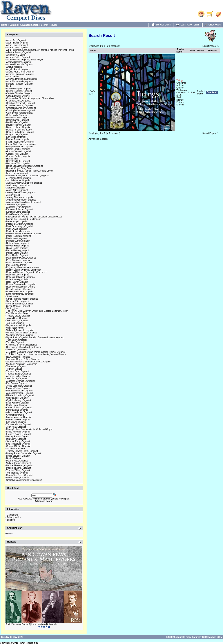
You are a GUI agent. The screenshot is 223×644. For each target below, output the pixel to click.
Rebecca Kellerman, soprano (21, 277)
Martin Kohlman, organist (19, 236)
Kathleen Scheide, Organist (20, 209)
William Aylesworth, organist (20, 330)
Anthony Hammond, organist (20, 74)
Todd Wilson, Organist (17, 321)
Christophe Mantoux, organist (21, 110)
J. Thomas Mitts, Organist (19, 178)
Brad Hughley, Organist (18, 403)
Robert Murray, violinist (18, 279)
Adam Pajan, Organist (17, 45)
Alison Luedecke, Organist (19, 412)
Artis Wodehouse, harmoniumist (22, 79)
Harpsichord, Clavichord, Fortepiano (24, 347)
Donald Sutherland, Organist (20, 132)
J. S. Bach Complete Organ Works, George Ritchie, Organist (36, 352)
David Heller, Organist (17, 122)
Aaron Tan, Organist (16, 40)
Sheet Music (12, 296)
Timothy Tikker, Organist (18, 470)
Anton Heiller (13, 77)
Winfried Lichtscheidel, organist (22, 333)
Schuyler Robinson (16, 449)
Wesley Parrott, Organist (18, 437)
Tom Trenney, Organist (17, 473)
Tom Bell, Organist (15, 323)
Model (93, 51)
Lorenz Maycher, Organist (19, 417)
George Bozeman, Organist (20, 147)
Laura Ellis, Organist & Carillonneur (24, 219)
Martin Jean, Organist (17, 405)
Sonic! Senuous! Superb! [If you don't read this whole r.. (33, 624)
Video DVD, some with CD (19, 350)
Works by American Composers (22, 364)
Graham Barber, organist (18, 156)
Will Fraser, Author (15, 328)
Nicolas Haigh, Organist (18, 246)
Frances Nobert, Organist (19, 434)
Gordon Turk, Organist (17, 154)
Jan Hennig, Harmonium (18, 185)
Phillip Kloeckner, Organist (19, 263)
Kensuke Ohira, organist (18, 212)
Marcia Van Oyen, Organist (20, 475)
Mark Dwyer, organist (17, 229)
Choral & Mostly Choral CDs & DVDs (24, 480)
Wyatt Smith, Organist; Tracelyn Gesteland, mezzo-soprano (35, 337)
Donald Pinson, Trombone (19, 130)
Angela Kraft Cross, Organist (20, 72)
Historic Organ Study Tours (19, 168)
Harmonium (12, 159)
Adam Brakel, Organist (17, 43)
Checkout (212, 25)
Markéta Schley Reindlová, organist (24, 234)
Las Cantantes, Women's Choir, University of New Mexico (34, 217)
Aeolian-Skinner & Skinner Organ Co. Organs (28, 362)
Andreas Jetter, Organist (18, 57)
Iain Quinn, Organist (16, 439)
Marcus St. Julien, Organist (20, 224)
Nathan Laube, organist (18, 243)
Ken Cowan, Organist (17, 383)
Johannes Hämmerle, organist (21, 200)
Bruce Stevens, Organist (18, 456)
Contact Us (12, 515)
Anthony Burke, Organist (18, 376)
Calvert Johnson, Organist (19, 408)
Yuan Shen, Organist (16, 340)
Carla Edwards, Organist (18, 96)
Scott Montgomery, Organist (20, 294)
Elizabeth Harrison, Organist (20, 395)
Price (192, 51)
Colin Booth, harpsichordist (20, 113)
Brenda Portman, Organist (19, 91)
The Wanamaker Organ (18, 313)
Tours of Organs (14, 369)
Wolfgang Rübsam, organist (20, 335)
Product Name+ (181, 51)
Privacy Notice (14, 517)
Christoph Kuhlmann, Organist (21, 108)
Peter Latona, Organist (17, 410)
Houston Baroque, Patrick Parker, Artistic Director (30, 171)
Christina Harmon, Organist (20, 106)
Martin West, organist (17, 238)
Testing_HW (12, 308)
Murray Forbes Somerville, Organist (24, 453)
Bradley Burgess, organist (19, 89)
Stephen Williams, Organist (20, 304)
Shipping (11, 520)
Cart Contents (188, 25)
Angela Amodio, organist (18, 69)
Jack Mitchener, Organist (18, 180)
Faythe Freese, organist (18, 139)
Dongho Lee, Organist (17, 135)
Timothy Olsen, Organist (18, 316)
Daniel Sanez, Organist (18, 120)
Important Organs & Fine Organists (23, 359)
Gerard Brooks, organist (18, 149)
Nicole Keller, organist (17, 248)
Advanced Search (29, 25)
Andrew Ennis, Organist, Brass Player (25, 60)
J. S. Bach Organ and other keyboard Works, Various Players (36, 354)
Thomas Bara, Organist (18, 371)
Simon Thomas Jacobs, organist (22, 299)
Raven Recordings (28, 643)
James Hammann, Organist (20, 393)
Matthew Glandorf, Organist (20, 391)
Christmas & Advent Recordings (22, 345)
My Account (161, 25)
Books (9, 86)
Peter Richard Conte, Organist (21, 258)
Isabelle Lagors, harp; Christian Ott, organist (28, 176)
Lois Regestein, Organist (18, 444)
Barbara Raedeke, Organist (20, 84)
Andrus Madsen (14, 67)
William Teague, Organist (19, 463)
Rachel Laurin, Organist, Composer (24, 270)
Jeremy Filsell (13, 195)
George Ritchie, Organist (18, 446)
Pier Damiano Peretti (16, 265)
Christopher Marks (15, 415)
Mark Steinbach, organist (19, 231)
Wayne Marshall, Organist (19, 325)
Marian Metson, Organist (18, 420)
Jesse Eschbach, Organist (19, 386)
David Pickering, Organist (19, 125)
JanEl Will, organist (16, 188)
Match (200, 51)
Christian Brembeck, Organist (21, 103)
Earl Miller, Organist (16, 137)
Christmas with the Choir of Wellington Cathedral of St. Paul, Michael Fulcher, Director (182, 93)
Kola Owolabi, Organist (18, 214)
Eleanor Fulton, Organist (18, 388)
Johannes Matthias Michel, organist (24, 202)
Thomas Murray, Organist (19, 424)
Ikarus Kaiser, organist (17, 173)
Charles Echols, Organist (19, 101)
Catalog (14, 25)
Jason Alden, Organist (17, 190)
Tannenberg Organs (16, 366)
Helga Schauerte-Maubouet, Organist (25, 166)
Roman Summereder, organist (21, 284)
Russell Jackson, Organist (19, 289)
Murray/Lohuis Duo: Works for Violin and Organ (29, 429)
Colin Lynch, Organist (17, 115)
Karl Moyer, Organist (16, 422)
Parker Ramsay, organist (18, 251)
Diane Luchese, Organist (18, 127)
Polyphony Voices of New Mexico (23, 267)
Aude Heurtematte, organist (20, 81)
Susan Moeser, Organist (18, 306)
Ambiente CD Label (16, 55)
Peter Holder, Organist (17, 255)
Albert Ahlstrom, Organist (19, 52)
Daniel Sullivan (14, 458)
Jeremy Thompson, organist (20, 197)
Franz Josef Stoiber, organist (20, 142)
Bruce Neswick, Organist (18, 432)
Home (4, 25)
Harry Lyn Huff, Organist (18, 161)
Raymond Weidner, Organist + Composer (26, 272)
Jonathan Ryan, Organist (19, 207)
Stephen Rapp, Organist (18, 441)
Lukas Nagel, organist (17, 222)
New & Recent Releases (18, 357)
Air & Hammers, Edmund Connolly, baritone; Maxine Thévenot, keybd (40, 50)
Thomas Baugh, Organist (19, 374)
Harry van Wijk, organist (18, 164)
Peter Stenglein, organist (18, 260)
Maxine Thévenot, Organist (20, 466)
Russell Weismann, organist (20, 292)
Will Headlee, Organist (17, 398)
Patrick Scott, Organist (17, 253)
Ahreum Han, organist (17, 48)
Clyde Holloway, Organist (19, 400)
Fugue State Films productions (21, 144)
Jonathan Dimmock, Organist (21, 381)
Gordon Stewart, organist (19, 151)
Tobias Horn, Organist (17, 318)
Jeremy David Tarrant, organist (21, 193)
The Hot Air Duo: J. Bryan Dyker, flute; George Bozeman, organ (37, 311)
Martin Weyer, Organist (18, 478)
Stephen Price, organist (18, 301)
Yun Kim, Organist (15, 342)
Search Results (49, 25)
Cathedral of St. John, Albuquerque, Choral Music (31, 98)
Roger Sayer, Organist (17, 282)
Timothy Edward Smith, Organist (22, 451)
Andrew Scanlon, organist (19, 62)
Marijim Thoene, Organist (19, 468)
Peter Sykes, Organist (17, 461)
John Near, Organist (16, 427)
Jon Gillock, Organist (16, 205)
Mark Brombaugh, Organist (20, 226)
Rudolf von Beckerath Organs (21, 287)
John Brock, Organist (17, 379)
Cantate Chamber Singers (19, 93)
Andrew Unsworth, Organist (20, 64)
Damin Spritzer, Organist (18, 118)
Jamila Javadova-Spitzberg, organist (24, 183)
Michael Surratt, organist (18, 241)
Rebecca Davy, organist (18, 275)
